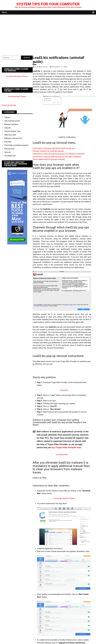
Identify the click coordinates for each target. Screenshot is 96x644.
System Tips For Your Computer (48, 4)
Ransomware (9, 149)
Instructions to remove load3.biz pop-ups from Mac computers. (57, 157)
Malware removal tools (13, 138)
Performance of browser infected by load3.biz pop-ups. (54, 148)
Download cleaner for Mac (64, 498)
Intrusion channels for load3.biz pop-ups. (48, 151)
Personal (8, 142)
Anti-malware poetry (12, 121)
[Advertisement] (48, 33)
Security (7, 152)
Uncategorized (10, 156)
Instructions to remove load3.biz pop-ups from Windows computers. (59, 154)
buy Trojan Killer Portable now (66, 448)
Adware (7, 117)
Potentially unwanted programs (16, 145)
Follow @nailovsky (9, 105)
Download (64, 390)
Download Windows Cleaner (17, 76)
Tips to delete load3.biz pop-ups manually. (49, 159)
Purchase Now (62, 455)
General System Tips (12, 131)
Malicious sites (10, 135)
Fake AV (7, 128)
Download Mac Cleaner (17, 96)
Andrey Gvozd (42, 67)
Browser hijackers (11, 124)
